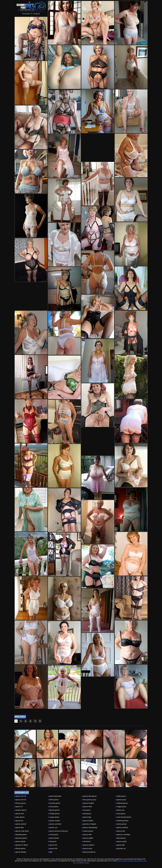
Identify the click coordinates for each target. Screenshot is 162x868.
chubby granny (54, 814)
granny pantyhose (89, 852)
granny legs (86, 817)
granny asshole (20, 824)
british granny (53, 800)
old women (86, 841)
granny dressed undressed (58, 831)
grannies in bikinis (21, 845)
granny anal (19, 814)
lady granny (86, 814)
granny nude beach (22, 831)
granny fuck (53, 848)
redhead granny (122, 803)
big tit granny (121, 838)
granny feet (53, 845)
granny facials (53, 838)
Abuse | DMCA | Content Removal (128, 861)
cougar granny (54, 817)
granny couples (54, 821)
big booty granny (21, 838)
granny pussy (121, 800)
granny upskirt (121, 841)
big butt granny (54, 810)
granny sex (120, 810)
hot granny (86, 810)
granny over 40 (20, 796)
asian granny (19, 817)
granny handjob (88, 803)
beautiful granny (21, 835)
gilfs (50, 852)
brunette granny (54, 803)
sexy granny (120, 814)
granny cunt (53, 828)
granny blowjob (20, 852)
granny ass (19, 821)
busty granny (53, 807)
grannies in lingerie (89, 824)
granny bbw (19, 828)
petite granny (121, 796)
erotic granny (53, 835)
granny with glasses (89, 796)
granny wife (120, 845)
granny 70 (18, 807)
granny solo (120, 831)
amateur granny (20, 810)
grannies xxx (121, 848)
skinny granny (121, 824)
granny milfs (87, 835)
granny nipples (88, 838)
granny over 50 (20, 800)
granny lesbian (88, 821)
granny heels (87, 807)
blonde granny (20, 848)
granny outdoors (88, 845)
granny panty (87, 848)
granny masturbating (90, 828)
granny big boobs (55, 796)
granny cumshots (55, 824)
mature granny (87, 831)
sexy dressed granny (123, 817)
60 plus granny (20, 803)
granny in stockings (123, 835)
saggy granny (121, 807)
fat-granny (52, 841)
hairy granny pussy (89, 800)
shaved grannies (122, 821)
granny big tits (20, 841)
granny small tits (122, 828)
